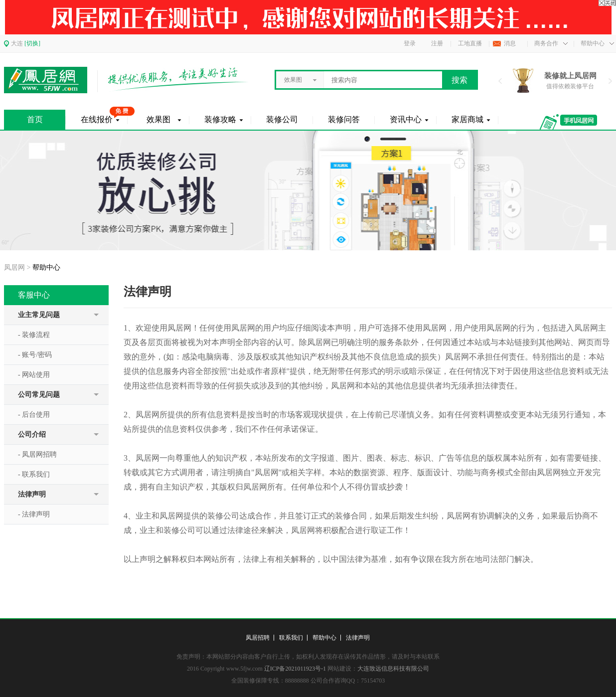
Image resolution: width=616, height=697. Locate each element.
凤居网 (14, 267)
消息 (510, 43)
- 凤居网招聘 (37, 454)
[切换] (32, 43)
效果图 (158, 119)
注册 (437, 43)
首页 (35, 119)
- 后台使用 (34, 415)
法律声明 (358, 638)
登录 (410, 43)
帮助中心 (324, 638)
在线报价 (97, 119)
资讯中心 (406, 119)
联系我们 (291, 638)
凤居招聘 (258, 638)
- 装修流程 (34, 335)
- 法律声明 (34, 514)
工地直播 (470, 43)
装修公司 (282, 119)
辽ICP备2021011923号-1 (295, 669)
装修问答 (344, 119)
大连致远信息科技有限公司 (393, 669)
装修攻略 (220, 119)
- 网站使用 (34, 375)
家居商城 (467, 119)
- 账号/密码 (35, 355)
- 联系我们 (34, 474)
